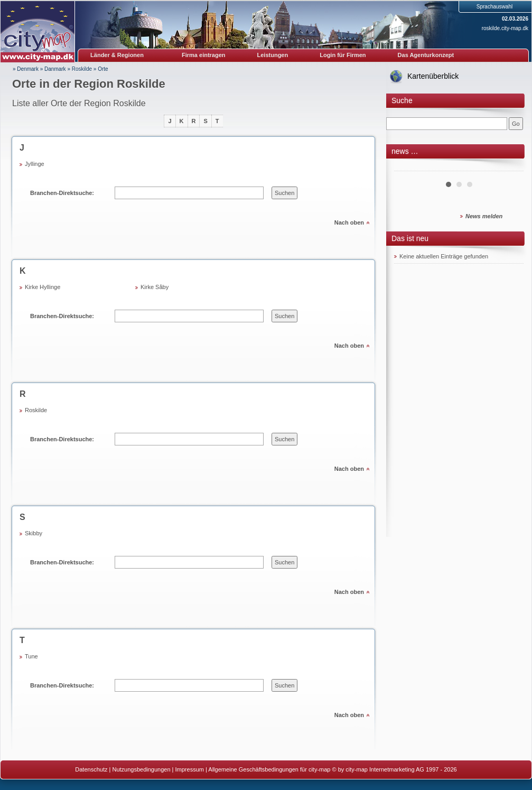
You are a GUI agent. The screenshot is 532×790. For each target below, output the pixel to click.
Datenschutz (91, 769)
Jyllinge (35, 164)
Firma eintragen (204, 55)
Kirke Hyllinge (43, 287)
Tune (31, 656)
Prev (408, 167)
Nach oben (349, 222)
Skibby (34, 533)
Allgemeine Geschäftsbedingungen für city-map (269, 769)
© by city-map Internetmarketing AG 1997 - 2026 (395, 769)
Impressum (190, 769)
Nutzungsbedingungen (141, 769)
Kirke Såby (155, 287)
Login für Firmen (343, 55)
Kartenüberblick (433, 76)
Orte (103, 69)
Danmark (55, 69)
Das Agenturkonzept (426, 55)
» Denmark (26, 69)
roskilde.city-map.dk (505, 28)
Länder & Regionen (117, 55)
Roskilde (82, 69)
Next (510, 167)
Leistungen (273, 55)
